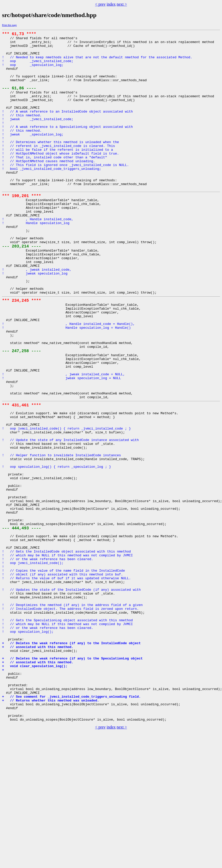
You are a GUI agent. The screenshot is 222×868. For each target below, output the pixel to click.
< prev (100, 4)
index (111, 4)
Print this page (9, 25)
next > (122, 4)
